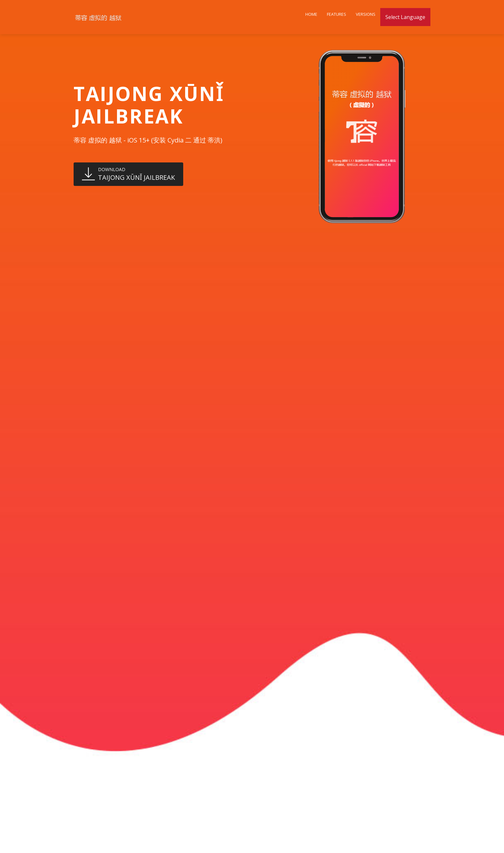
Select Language (405, 17)
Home (311, 14)
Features (337, 14)
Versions (366, 14)
